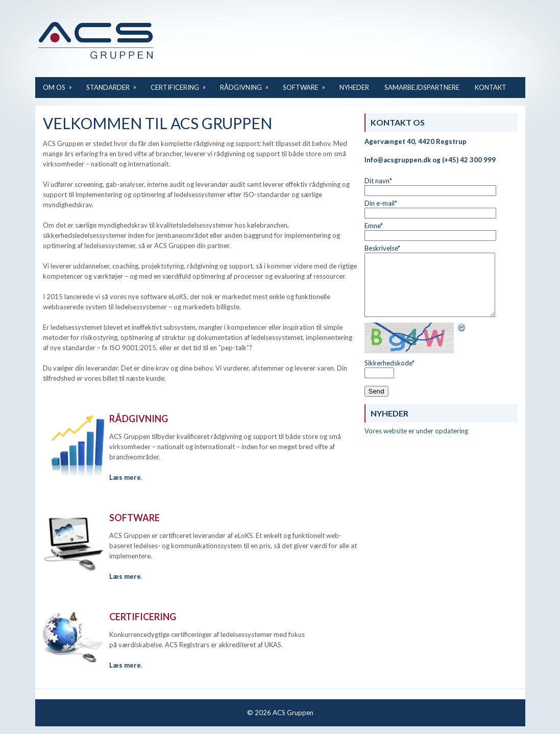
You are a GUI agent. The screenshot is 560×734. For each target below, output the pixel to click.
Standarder (115, 84)
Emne (374, 226)
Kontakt (491, 87)
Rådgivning (248, 84)
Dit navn (378, 181)
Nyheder (354, 87)
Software (307, 84)
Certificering (181, 84)
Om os (61, 84)
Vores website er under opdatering (416, 431)
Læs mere (125, 576)
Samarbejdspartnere (422, 87)
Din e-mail (381, 203)
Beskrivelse (382, 248)
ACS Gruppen (293, 713)
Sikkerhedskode (389, 363)
